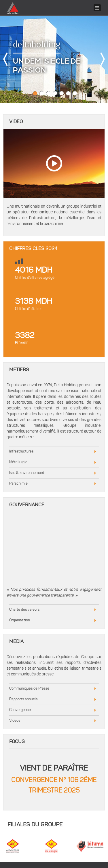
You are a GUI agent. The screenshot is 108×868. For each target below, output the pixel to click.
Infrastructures (21, 451)
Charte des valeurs (24, 610)
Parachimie (18, 484)
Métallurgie (18, 462)
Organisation (20, 620)
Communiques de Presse (29, 689)
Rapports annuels (23, 699)
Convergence (20, 710)
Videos (15, 721)
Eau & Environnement (27, 473)
